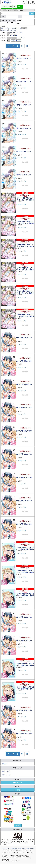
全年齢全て (21, 38)
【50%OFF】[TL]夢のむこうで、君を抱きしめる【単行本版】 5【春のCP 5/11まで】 (25, 223)
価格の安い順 (5, 30)
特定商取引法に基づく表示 (19, 849)
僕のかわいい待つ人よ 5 (24, 82)
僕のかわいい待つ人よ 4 (24, 105)
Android (18, 40)
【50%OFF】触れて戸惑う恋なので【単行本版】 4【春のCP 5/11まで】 (25, 596)
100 (14, 33)
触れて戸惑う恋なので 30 (24, 338)
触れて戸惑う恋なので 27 (24, 408)
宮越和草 (20, 62)
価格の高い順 (13, 30)
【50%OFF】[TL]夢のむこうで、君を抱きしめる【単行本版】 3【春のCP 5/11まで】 (25, 270)
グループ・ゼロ (22, 65)
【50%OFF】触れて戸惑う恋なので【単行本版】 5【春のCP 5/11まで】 (25, 572)
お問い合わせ (30, 849)
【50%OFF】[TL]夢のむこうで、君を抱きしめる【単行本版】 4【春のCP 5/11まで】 (25, 246)
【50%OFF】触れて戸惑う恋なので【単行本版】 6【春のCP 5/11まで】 (25, 549)
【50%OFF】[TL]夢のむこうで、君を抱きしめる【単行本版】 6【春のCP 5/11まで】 (25, 200)
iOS (13, 40)
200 (17, 33)
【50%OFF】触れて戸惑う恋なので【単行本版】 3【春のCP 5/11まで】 (25, 666)
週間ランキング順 (6, 28)
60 (11, 33)
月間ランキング (6, 775)
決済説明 (18, 825)
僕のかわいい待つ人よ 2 (24, 151)
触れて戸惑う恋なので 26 (24, 431)
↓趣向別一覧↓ (18, 783)
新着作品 (4, 764)
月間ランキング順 (16, 28)
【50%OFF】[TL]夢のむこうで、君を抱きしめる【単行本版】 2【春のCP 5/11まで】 (25, 293)
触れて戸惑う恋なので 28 (24, 384)
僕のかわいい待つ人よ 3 (24, 128)
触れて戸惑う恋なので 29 (24, 361)
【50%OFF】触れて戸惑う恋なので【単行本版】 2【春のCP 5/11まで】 (25, 689)
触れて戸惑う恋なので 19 (24, 710)
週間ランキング (6, 771)
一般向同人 (4, 7)
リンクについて (7, 849)
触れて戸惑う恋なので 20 (24, 640)
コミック (20, 7)
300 (21, 33)
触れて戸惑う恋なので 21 (24, 617)
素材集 (10, 7)
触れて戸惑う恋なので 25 (24, 454)
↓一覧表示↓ (18, 790)
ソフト (15, 7)
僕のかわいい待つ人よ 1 (24, 175)
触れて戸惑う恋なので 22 (24, 524)
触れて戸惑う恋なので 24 (24, 477)
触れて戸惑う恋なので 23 (24, 501)
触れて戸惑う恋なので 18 (24, 734)
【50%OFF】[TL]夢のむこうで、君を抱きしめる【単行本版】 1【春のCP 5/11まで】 (25, 316)
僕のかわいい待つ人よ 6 (24, 58)
